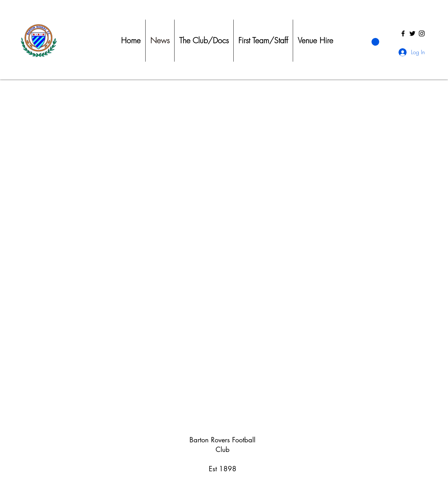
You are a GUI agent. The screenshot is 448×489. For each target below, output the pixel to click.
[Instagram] (422, 33)
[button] (375, 42)
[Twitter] (412, 33)
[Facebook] (403, 33)
